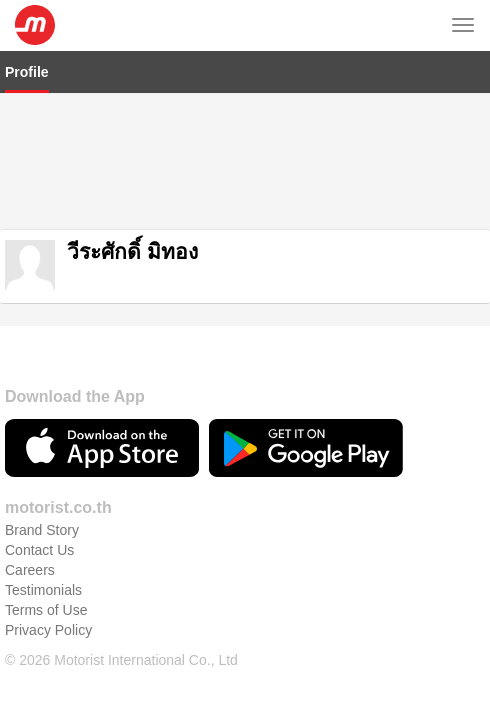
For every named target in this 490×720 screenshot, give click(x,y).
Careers (30, 559)
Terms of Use (46, 599)
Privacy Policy (48, 619)
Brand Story (42, 519)
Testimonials (43, 579)
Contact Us (39, 539)
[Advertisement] (245, 159)
